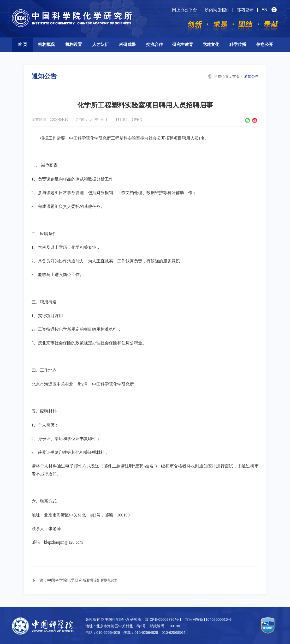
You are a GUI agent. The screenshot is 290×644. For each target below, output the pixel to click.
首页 (236, 76)
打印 (121, 119)
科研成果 (127, 44)
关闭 (137, 119)
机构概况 (46, 44)
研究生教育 (183, 44)
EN (264, 10)
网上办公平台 (185, 10)
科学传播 (238, 44)
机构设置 (74, 44)
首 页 (22, 44)
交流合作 (155, 44)
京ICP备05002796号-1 (163, 619)
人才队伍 (100, 44)
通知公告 (251, 76)
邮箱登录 (245, 10)
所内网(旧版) (217, 10)
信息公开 (265, 44)
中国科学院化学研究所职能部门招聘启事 (82, 580)
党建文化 (211, 44)
